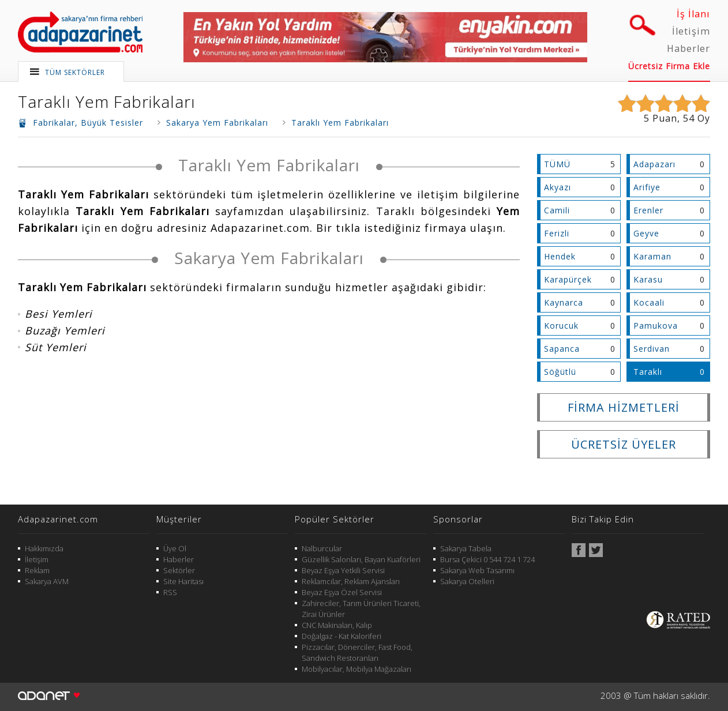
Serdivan (652, 349)
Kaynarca (564, 302)
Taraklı (648, 372)
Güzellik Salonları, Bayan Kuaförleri (361, 559)
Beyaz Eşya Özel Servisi (342, 592)
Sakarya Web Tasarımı (477, 570)
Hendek (560, 256)
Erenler (648, 210)
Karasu (648, 279)
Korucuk (561, 326)
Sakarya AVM (47, 581)
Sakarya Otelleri (467, 581)
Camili (557, 210)
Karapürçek (568, 279)
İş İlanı (693, 14)
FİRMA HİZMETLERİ (624, 407)
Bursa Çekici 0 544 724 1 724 (487, 559)
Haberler (688, 48)
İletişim (691, 31)
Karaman (652, 256)
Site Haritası (183, 581)
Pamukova (656, 326)
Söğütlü (560, 372)
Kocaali (649, 302)
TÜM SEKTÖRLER (75, 72)
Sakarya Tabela (466, 548)
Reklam (37, 570)
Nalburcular (322, 548)
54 (689, 118)
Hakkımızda (44, 548)
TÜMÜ (557, 164)
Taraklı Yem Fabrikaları (107, 101)
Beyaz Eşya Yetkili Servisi (343, 570)
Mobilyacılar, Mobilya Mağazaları (357, 669)
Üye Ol (175, 548)
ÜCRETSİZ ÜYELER (624, 444)
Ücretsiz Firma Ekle (669, 66)
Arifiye (647, 187)
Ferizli (557, 233)
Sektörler (179, 570)
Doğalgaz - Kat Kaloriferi (342, 636)
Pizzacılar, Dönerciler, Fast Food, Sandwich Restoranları (357, 652)
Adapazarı (654, 164)
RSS (170, 592)
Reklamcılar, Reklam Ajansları (351, 581)
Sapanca (562, 349)
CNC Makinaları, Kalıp (337, 625)
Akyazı (558, 187)
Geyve (646, 233)
